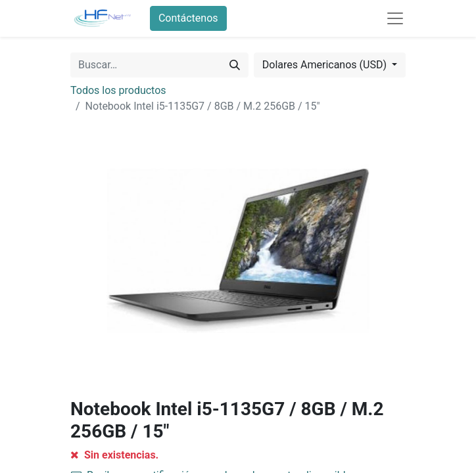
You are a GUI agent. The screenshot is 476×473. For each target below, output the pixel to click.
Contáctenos (188, 18)
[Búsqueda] (235, 65)
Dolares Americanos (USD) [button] (326, 65)
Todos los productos (118, 90)
